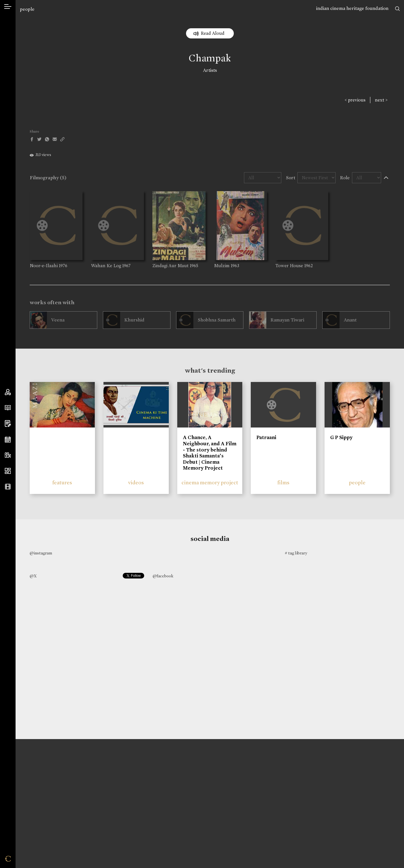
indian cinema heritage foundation (352, 8)
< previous (355, 100)
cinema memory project (210, 482)
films (283, 482)
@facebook (163, 576)
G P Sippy (341, 437)
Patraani (266, 437)
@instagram (41, 553)
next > (381, 100)
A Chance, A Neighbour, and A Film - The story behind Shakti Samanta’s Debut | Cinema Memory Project (210, 453)
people (27, 9)
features (62, 482)
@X (33, 576)
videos (136, 482)
